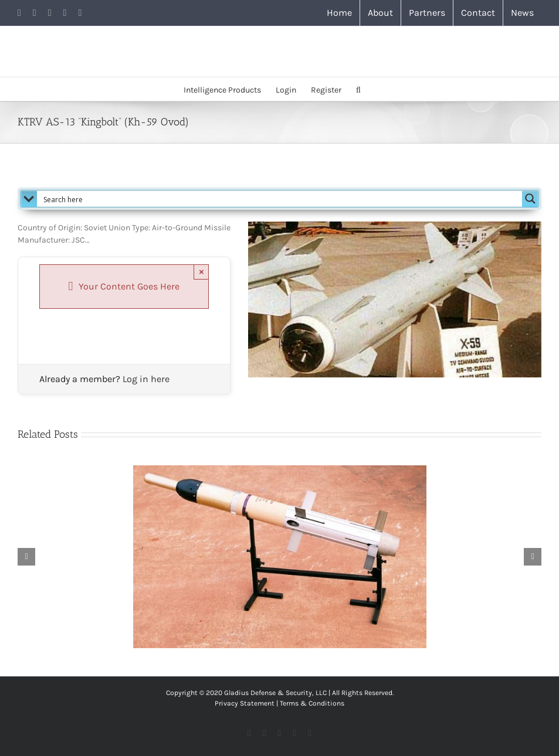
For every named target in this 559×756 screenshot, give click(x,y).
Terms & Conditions (312, 703)
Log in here (146, 379)
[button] (358, 89)
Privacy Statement (245, 703)
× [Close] (201, 272)
